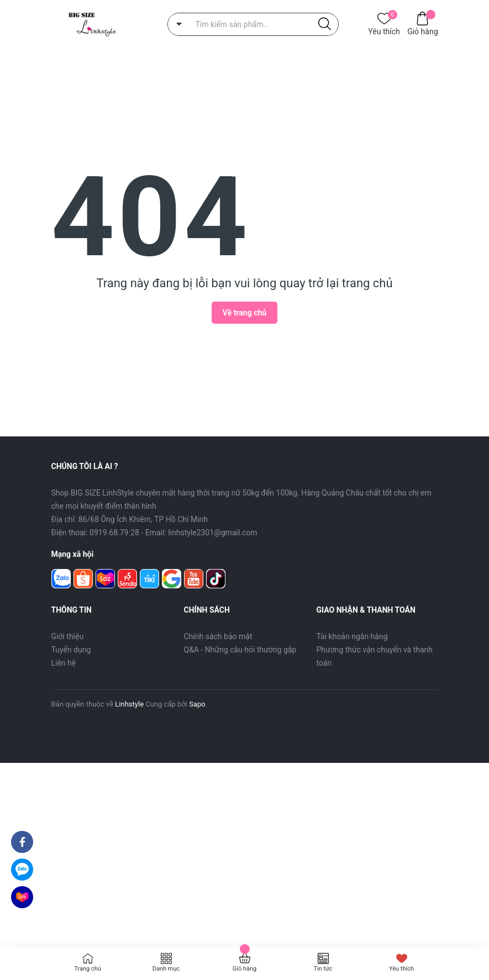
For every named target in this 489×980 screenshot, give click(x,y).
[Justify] (325, 24)
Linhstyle (129, 704)
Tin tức (323, 969)
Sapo (197, 704)
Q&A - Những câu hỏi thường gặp (240, 650)
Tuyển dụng (71, 650)
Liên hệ (64, 663)
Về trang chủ (244, 313)
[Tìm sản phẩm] (253, 24)
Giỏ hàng (422, 31)
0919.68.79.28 (114, 533)
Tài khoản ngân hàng (352, 636)
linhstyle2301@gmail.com (212, 533)
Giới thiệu (68, 636)
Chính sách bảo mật (218, 636)
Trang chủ (88, 969)
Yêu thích (384, 31)
